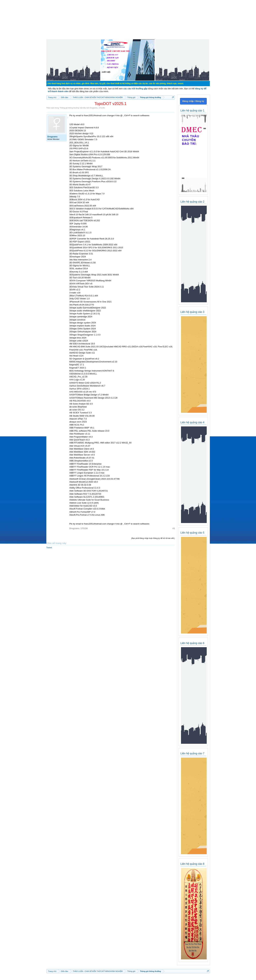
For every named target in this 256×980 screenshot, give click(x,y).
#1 (174, 528)
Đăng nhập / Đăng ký (193, 101)
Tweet (49, 548)
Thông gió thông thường (69, 108)
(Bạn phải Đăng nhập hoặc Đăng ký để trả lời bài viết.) (153, 538)
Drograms (94, 108)
